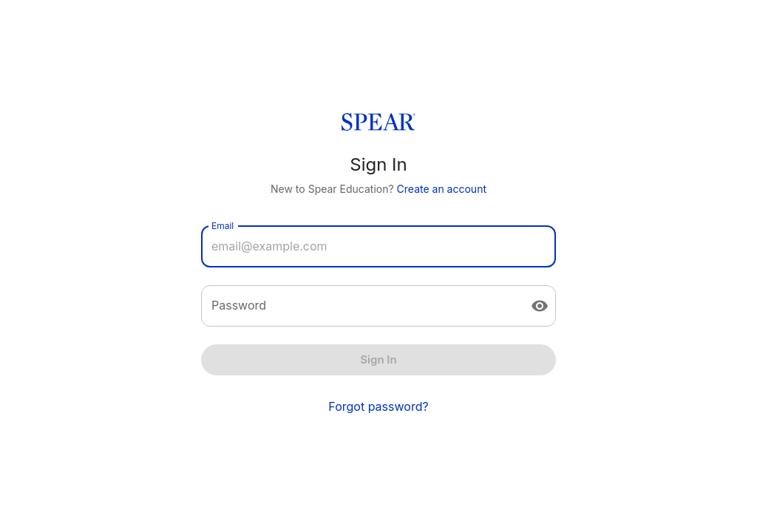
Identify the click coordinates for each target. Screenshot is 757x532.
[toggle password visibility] (540, 306)
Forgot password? (378, 406)
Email (223, 226)
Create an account (442, 189)
